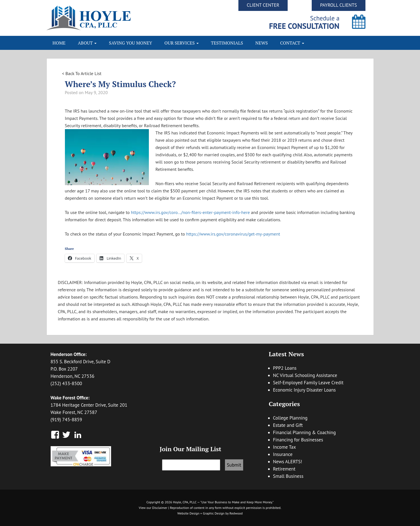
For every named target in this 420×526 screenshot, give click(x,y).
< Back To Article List (82, 73)
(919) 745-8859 (66, 420)
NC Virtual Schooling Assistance (305, 375)
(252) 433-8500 (66, 383)
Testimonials (227, 43)
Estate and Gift (288, 425)
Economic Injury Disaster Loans (304, 390)
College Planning (290, 418)
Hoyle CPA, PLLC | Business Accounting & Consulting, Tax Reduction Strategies (128, 18)
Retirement (284, 469)
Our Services (182, 43)
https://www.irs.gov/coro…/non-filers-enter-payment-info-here (190, 212)
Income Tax (285, 447)
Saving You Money (130, 43)
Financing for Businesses (298, 440)
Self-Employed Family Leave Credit (308, 383)
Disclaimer (160, 508)
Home (59, 43)
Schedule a (304, 22)
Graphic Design (214, 513)
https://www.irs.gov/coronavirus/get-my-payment (233, 234)
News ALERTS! (288, 462)
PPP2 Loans (285, 368)
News (262, 43)
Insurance (283, 454)
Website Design (188, 513)
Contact (292, 43)
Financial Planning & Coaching (305, 432)
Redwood (236, 513)
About (87, 43)
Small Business (288, 476)
